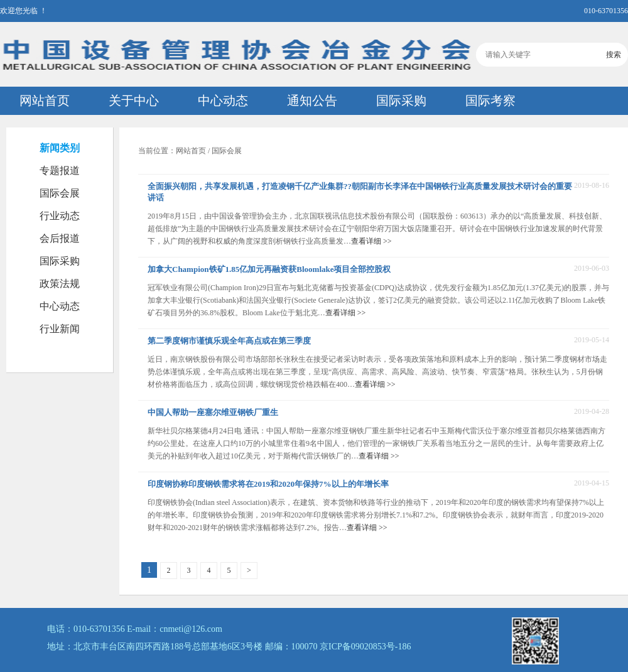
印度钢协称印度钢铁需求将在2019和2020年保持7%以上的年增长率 (268, 484)
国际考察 (490, 100)
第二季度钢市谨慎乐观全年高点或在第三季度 (229, 341)
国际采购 (401, 100)
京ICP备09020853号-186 (365, 647)
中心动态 (223, 100)
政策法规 (60, 284)
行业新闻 (60, 329)
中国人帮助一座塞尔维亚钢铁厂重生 (213, 412)
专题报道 (60, 171)
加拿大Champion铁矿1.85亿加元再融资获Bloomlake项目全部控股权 (269, 269)
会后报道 (60, 238)
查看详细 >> (371, 241)
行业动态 (60, 216)
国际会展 (60, 193)
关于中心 (134, 100)
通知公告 (312, 100)
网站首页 (45, 100)
